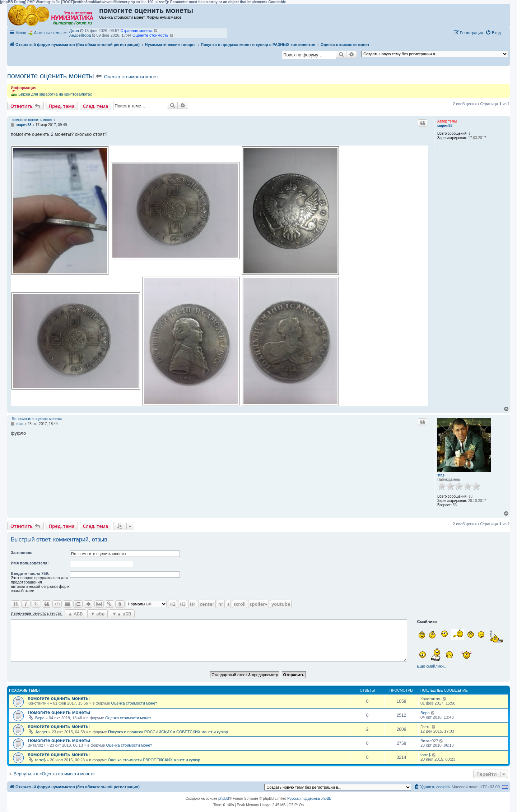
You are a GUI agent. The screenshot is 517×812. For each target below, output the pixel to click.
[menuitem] (493, 33)
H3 (183, 604)
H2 (173, 604)
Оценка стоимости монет (131, 77)
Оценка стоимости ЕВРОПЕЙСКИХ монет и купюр (154, 760)
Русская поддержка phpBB (309, 799)
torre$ (40, 760)
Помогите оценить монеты (59, 712)
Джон (74, 31)
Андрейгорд (80, 35)
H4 (193, 604)
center (207, 604)
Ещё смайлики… (432, 666)
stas (441, 475)
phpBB (224, 799)
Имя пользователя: (30, 563)
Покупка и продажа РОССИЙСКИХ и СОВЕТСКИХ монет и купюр (168, 732)
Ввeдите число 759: (30, 573)
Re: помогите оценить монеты (37, 419)
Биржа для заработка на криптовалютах (55, 94)
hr (221, 604)
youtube (281, 604)
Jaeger (41, 732)
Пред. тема (62, 106)
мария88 (445, 126)
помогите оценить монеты (51, 76)
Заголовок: (22, 553)
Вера (40, 718)
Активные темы (48, 33)
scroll (239, 604)
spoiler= (258, 604)
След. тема (96, 106)
